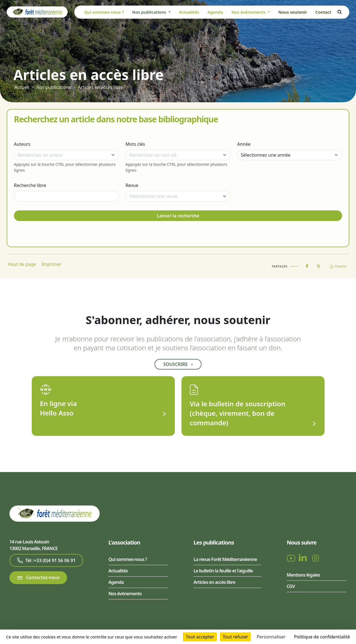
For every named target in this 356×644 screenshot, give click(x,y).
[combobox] (66, 155)
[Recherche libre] (66, 196)
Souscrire (178, 364)
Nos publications (54, 87)
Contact (323, 12)
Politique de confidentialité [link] (322, 637)
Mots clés (135, 144)
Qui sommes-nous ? (104, 12)
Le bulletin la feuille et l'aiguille (223, 571)
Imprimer (51, 264)
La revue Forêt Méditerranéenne (225, 559)
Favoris (338, 266)
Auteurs (22, 144)
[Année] (290, 155)
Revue (132, 185)
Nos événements (125, 594)
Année (244, 144)
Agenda (215, 12)
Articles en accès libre (100, 87)
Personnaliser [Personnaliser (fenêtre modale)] (271, 637)
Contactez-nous (38, 578)
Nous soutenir (293, 12)
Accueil (22, 87)
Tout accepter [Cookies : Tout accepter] (200, 637)
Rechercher (340, 12)
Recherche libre (30, 185)
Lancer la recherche (178, 216)
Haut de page (22, 264)
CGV (291, 586)
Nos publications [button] (150, 12)
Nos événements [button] (249, 12)
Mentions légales (303, 575)
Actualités (189, 12)
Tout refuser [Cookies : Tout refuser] (235, 637)
